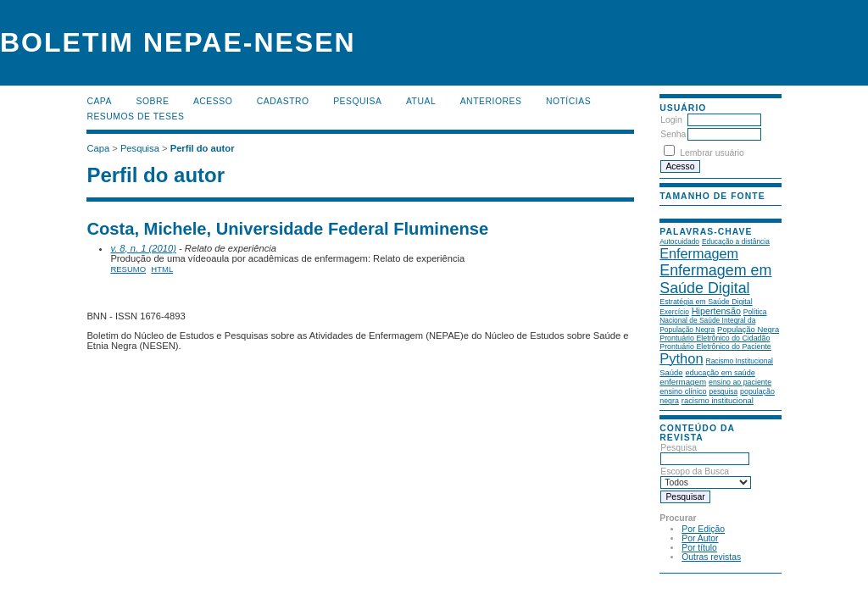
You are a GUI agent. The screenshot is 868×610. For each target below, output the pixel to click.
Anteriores (491, 101)
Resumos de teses (135, 116)
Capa (99, 101)
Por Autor (700, 538)
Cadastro (283, 101)
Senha (673, 134)
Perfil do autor (203, 148)
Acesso (213, 101)
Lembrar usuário (712, 153)
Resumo (128, 269)
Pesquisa (357, 101)
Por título (699, 548)
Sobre (152, 101)
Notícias (568, 101)
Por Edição (703, 529)
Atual (421, 101)
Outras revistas (711, 557)
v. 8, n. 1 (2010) (143, 248)
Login (671, 120)
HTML (162, 269)
